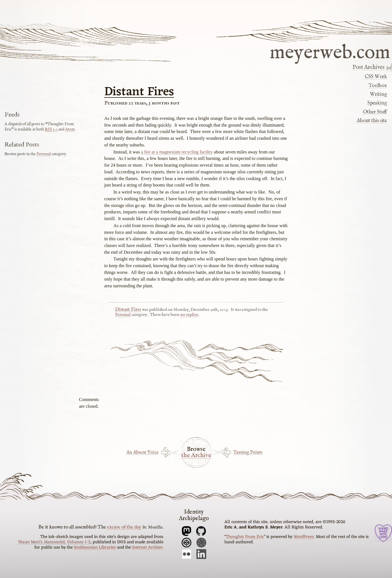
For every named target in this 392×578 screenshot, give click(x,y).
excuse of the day (124, 527)
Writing (378, 94)
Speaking (377, 103)
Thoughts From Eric (245, 537)
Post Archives (368, 67)
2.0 (51, 129)
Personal (123, 315)
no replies (189, 315)
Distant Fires (139, 92)
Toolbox (378, 86)
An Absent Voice (143, 452)
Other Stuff (375, 112)
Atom (70, 129)
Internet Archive (147, 547)
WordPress (304, 537)
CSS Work (376, 77)
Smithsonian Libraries (95, 547)
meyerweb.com (330, 52)
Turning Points (248, 452)
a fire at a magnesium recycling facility (177, 152)
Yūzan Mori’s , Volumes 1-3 (54, 542)
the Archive (196, 456)
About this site (372, 121)
